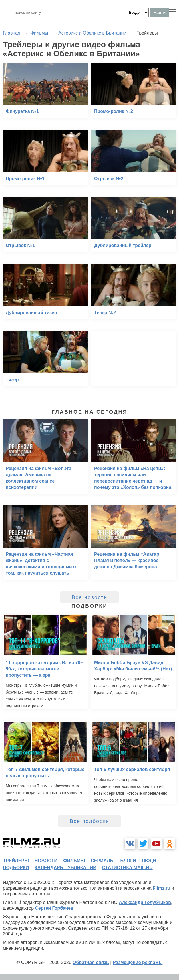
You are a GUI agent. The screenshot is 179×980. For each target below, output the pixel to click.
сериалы (103, 861)
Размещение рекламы (138, 962)
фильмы (74, 861)
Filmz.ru (161, 888)
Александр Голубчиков (145, 902)
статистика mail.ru (127, 868)
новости (46, 861)
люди (149, 861)
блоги (128, 861)
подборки (16, 868)
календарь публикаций (65, 868)
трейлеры (16, 861)
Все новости (90, 597)
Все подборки (89, 821)
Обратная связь (91, 962)
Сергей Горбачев (54, 908)
